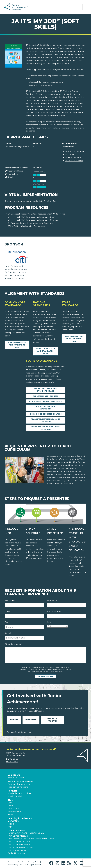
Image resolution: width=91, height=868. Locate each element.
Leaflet (64, 741)
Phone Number (55, 611)
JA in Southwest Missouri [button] (19, 845)
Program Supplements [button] (19, 784)
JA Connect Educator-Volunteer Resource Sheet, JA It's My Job (37, 214)
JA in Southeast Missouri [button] (19, 842)
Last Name (53, 600)
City (6, 622)
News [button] (10, 814)
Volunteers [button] (14, 775)
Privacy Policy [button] (34, 862)
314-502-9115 (12, 762)
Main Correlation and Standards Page (17, 345)
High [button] (10, 827)
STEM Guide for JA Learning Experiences (26, 226)
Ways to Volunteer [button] (17, 778)
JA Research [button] (14, 809)
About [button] (11, 800)
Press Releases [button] (15, 811)
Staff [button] (10, 803)
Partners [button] (12, 791)
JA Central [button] (36, 865)
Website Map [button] (25, 865)
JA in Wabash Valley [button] (17, 850)
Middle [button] (11, 824)
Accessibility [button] (13, 865)
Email (8, 611)
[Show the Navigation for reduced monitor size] (86, 7)
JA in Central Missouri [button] (18, 836)
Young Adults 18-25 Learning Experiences (46, 428)
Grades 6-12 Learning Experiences (45, 408)
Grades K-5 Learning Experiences (46, 401)
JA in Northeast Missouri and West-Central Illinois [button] (31, 839)
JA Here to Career (73, 158)
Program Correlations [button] (18, 787)
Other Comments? (13, 644)
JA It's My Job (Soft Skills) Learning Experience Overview (33, 220)
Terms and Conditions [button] (17, 862)
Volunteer (31, 720)
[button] (52, 863)
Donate (14, 720)
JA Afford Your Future (75, 151)
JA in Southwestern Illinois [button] (20, 847)
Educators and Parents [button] (20, 782)
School (8, 633)
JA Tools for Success (74, 161)
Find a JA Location (16, 853)
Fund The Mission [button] (16, 796)
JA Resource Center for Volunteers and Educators (31, 223)
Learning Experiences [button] (20, 818)
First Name (10, 600)
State (50, 622)
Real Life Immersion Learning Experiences (46, 420)
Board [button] (11, 806)
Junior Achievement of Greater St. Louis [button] (27, 833)
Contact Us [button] (12, 759)
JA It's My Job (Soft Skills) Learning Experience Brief (31, 217)
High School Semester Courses (46, 414)
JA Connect (70, 154)
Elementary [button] (13, 821)
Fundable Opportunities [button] (19, 793)
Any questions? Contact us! (19, 732)
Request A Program (52, 720)
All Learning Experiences (46, 396)
